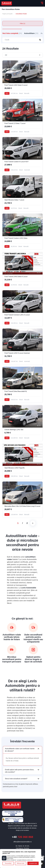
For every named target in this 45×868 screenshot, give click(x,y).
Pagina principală (7, 14)
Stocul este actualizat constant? (16, 779)
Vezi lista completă (12, 33)
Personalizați (8, 863)
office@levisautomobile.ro (22, 842)
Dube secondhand (33, 635)
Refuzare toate (21, 863)
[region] (21, 859)
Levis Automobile (29, 588)
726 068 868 (22, 837)
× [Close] (43, 857)
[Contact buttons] (4, 858)
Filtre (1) (23, 23)
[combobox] (22, 55)
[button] (22, 750)
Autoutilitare (31, 33)
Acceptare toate (33, 863)
